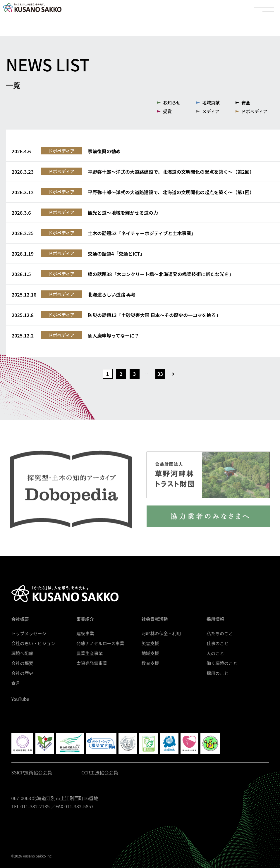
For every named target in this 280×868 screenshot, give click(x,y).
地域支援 (150, 653)
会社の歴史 (22, 673)
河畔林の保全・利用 (161, 633)
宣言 (16, 683)
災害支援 (150, 643)
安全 (246, 103)
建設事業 (85, 633)
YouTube (20, 699)
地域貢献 (211, 103)
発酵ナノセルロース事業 (100, 643)
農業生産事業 (90, 653)
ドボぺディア (254, 111)
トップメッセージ (29, 633)
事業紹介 (85, 619)
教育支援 (150, 663)
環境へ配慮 (22, 653)
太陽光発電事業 (92, 663)
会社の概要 (22, 663)
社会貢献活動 (155, 619)
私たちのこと (220, 633)
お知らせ (172, 103)
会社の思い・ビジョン (33, 643)
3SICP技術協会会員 (32, 772)
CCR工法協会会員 (100, 772)
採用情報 (215, 619)
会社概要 (20, 619)
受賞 (167, 111)
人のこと (215, 653)
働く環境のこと (222, 663)
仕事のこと (218, 643)
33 (160, 374)
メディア (211, 111)
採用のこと (218, 673)
